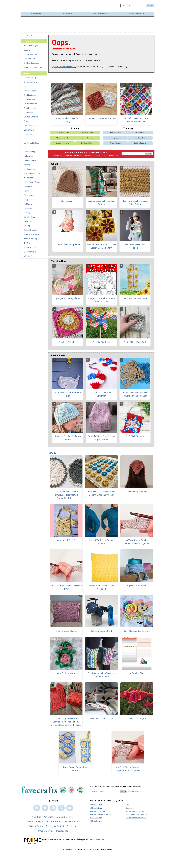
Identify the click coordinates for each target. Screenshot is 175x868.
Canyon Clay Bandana (137, 489)
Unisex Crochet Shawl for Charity (67, 118)
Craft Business (30, 93)
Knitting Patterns (140, 141)
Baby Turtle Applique (66, 671)
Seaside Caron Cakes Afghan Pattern (101, 200)
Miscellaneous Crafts (32, 171)
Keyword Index (72, 819)
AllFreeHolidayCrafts (98, 809)
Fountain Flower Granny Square (101, 116)
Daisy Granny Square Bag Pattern (75, 766)
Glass (26, 145)
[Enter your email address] (105, 789)
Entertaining (29, 132)
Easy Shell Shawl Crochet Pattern (135, 244)
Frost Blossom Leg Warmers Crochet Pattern (101, 672)
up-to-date (76, 58)
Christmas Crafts (31, 80)
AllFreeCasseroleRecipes (136, 815)
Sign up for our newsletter (63, 64)
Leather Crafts (30, 167)
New (52, 450)
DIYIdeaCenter (96, 815)
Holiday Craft (29, 154)
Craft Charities (30, 97)
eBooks (27, 48)
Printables (28, 206)
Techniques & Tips (31, 236)
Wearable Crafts (30, 245)
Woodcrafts (29, 254)
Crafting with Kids (31, 115)
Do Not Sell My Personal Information (44, 819)
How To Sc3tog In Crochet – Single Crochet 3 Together (128, 766)
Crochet (27, 119)
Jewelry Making (30, 158)
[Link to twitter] (45, 806)
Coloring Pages (30, 88)
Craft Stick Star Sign (135, 434)
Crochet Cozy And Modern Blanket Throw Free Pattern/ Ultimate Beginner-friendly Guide (66, 720)
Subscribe (28, 33)
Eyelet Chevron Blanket (66, 629)
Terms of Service (45, 829)
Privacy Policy (101, 153)
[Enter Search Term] (131, 5)
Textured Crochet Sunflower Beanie (68, 436)
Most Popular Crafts (32, 180)
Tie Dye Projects (140, 130)
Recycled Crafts (30, 56)
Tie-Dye (27, 241)
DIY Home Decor (87, 141)
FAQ (71, 815)
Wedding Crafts (30, 250)
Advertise (48, 815)
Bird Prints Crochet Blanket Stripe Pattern (135, 200)
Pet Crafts (28, 202)
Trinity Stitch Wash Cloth (135, 340)
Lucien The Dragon (137, 716)
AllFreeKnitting (96, 806)
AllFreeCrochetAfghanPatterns (102, 812)
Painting (27, 189)
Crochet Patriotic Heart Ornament (101, 392)
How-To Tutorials (140, 136)
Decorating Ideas (31, 123)
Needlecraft (29, 184)
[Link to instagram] (61, 806)
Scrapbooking (29, 215)
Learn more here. (98, 837)
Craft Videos (29, 110)
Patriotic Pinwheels (101, 340)
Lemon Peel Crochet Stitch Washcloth (101, 585)
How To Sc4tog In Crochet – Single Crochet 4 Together (137, 539)
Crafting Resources (32, 61)
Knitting (27, 162)
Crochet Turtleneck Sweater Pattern (101, 539)
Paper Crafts (29, 193)
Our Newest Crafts (31, 52)
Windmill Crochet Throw (101, 716)
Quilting (27, 210)
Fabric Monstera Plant (101, 629)
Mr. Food (129, 803)
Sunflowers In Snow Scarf (135, 296)
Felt (26, 136)
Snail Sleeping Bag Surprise (137, 629)
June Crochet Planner (137, 671)
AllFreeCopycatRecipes (135, 809)
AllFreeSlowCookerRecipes (136, 812)
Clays (26, 84)
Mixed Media (29, 175)
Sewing (27, 223)
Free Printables (115, 130)
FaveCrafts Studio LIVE (33, 65)
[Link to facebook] (37, 806)
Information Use (113, 153)
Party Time (28, 197)
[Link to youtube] (70, 806)
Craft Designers (30, 106)
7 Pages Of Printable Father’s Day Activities (101, 298)
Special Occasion (31, 228)
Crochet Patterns (62, 141)
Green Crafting (30, 149)
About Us (36, 815)
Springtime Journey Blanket (68, 296)
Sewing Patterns (115, 136)
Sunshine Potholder (68, 340)
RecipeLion (130, 806)
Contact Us (61, 815)
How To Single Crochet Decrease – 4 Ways (66, 585)
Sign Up (149, 151)
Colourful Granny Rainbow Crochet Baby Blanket (136, 118)
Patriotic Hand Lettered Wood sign (68, 392)
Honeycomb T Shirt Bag (66, 538)
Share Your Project (31, 43)
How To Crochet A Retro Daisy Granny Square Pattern (101, 244)
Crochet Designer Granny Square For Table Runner (135, 392)
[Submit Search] (150, 5)
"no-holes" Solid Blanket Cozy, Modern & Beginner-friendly (101, 491)
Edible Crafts (29, 128)
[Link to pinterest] (53, 806)
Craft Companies (31, 101)
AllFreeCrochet (96, 803)
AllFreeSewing (96, 819)
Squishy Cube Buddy (137, 583)
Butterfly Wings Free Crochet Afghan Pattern (101, 436)
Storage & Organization (33, 232)
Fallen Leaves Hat (68, 199)
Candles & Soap (30, 75)
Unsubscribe (62, 829)
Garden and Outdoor (32, 141)
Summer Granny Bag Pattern (68, 242)
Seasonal (28, 219)
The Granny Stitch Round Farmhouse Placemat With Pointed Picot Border (66, 493)
